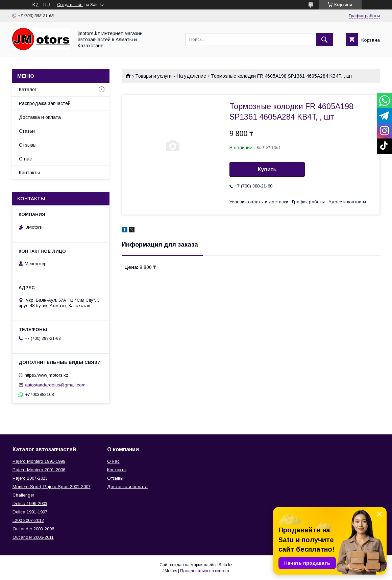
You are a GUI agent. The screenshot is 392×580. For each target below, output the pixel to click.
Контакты (29, 173)
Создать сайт (70, 5)
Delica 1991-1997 (30, 512)
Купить (267, 169)
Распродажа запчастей (45, 103)
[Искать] (324, 40)
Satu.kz (226, 565)
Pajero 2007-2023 (30, 478)
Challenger (23, 495)
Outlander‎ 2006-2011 (33, 537)
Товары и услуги (153, 76)
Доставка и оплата (40, 117)
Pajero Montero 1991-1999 (39, 461)
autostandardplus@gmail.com (55, 385)
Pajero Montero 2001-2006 (39, 470)
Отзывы (28, 145)
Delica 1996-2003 (30, 503)
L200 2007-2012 (28, 520)
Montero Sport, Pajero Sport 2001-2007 (52, 487)
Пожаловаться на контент (205, 571)
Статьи (27, 131)
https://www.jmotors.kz (46, 375)
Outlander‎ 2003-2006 (33, 529)
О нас (25, 159)
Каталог (28, 90)
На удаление (191, 76)
